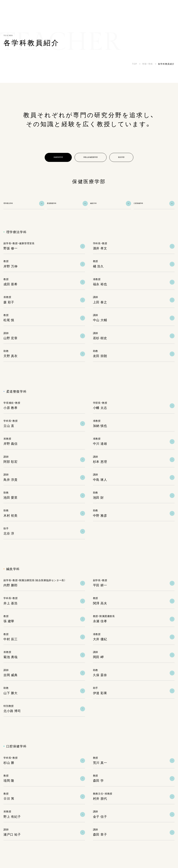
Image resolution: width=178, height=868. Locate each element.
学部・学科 (148, 64)
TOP (135, 64)
